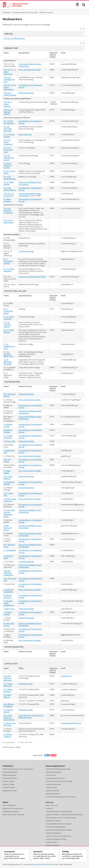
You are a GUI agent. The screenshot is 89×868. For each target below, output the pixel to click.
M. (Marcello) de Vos (9, 619)
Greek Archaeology (26, 88)
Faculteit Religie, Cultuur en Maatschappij (61, 813)
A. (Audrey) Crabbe (8, 420)
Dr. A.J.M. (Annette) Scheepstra (8, 205)
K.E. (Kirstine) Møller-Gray (8, 349)
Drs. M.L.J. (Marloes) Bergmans (8, 673)
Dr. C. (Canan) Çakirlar (9, 130)
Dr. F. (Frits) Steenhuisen (9, 216)
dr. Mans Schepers (7, 195)
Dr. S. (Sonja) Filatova (9, 326)
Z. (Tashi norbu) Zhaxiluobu (10, 495)
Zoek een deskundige (53, 767)
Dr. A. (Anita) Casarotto (9, 313)
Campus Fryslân (51, 837)
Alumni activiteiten (9, 800)
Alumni (5, 797)
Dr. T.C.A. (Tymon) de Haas (8, 145)
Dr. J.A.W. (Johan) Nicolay (10, 173)
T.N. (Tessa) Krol (8, 489)
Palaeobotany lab (26, 679)
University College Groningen (56, 834)
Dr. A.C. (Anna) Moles (9, 167)
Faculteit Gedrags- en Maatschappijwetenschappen (64, 809)
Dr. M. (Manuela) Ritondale (8, 357)
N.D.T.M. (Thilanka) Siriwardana (9, 568)
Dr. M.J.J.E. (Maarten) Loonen (8, 160)
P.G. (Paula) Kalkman (8, 472)
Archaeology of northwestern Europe (30, 81)
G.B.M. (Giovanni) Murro (8, 523)
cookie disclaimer (47, 864)
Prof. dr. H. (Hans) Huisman (8, 99)
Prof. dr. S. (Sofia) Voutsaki (14, 36)
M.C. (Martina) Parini (9, 541)
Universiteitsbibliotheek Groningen (58, 764)
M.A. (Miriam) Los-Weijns (9, 700)
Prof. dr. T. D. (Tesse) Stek (9, 190)
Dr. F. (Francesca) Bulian (8, 306)
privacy (34, 864)
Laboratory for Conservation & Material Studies (31, 711)
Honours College (8, 779)
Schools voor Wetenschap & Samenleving (60, 792)
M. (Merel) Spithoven (8, 591)
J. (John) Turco (9, 604)
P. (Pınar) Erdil (9, 436)
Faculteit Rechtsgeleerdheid (56, 822)
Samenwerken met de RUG (55, 773)
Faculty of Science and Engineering (58, 831)
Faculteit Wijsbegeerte (54, 828)
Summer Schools (9, 776)
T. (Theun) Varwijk (8, 608)
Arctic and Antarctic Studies (30, 65)
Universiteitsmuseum (53, 779)
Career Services (51, 782)
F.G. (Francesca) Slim (10, 574)
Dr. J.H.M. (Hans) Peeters (10, 184)
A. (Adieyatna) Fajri (9, 446)
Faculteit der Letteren (53, 816)
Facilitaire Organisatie (54, 843)
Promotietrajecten (9, 782)
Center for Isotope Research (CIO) (32, 272)
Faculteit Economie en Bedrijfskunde (59, 806)
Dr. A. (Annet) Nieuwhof (9, 265)
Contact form (66, 671)
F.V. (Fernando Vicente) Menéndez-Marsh (9, 508)
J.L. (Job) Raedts (10, 545)
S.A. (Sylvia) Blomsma (8, 680)
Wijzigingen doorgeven (11, 806)
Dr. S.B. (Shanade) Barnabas (8, 124)
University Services (53, 840)
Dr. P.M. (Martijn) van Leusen (9, 153)
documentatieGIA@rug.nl (71, 718)
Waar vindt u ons (52, 800)
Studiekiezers (8, 761)
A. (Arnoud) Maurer (8, 706)
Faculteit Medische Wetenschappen (59, 819)
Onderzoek (6, 12)
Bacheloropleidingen (10, 767)
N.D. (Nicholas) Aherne (10, 390)
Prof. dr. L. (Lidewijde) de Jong (9, 74)
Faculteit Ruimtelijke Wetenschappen (59, 825)
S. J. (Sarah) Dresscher (8, 432)
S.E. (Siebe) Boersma (8, 685)
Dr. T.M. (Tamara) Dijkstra (7, 319)
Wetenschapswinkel (53, 789)
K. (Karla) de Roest (9, 552)
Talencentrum (51, 770)
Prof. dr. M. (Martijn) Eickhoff (8, 107)
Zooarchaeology (25, 129)
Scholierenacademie (10, 773)
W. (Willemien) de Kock (9, 341)
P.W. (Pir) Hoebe (7, 456)
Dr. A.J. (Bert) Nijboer (9, 178)
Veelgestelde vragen (10, 785)
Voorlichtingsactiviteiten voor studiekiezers (18, 764)
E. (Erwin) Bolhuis (7, 691)
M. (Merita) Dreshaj (8, 426)
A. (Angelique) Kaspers (9, 478)
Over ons (50, 797)
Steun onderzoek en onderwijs (13, 809)
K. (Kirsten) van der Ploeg (10, 719)
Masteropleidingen (9, 770)
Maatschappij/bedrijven (55, 761)
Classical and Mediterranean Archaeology (30, 60)
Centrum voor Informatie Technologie (59, 776)
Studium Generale (52, 785)
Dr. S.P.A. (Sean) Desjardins (8, 137)
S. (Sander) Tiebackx (8, 730)
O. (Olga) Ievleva (7, 467)
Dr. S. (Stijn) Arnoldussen (9, 117)
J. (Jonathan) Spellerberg (9, 586)
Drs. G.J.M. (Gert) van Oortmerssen (9, 712)
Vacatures (49, 803)
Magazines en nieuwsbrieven (13, 803)
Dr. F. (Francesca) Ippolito (8, 256)
